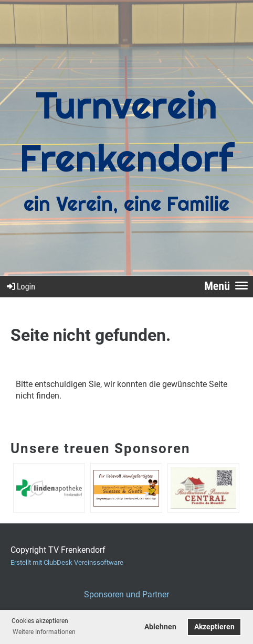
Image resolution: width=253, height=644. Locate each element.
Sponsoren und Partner (126, 594)
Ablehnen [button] (160, 627)
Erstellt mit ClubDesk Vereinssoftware (67, 562)
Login (20, 287)
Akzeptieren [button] (214, 627)
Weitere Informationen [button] (44, 632)
